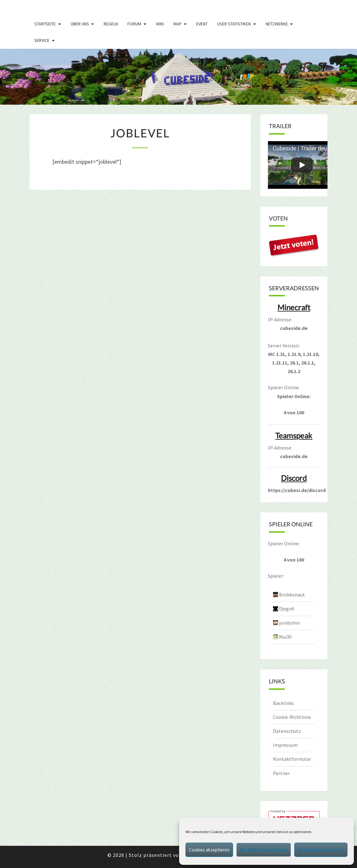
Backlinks (283, 703)
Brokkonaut (292, 595)
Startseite (45, 24)
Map (178, 24)
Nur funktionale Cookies (264, 850)
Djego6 (287, 608)
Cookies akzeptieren (209, 850)
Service (42, 40)
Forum (134, 24)
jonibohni (289, 623)
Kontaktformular (292, 759)
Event (202, 24)
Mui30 (285, 637)
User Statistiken (234, 24)
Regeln (111, 24)
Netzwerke (277, 24)
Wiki (160, 24)
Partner (281, 773)
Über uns (80, 24)
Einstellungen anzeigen (321, 850)
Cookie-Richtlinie (292, 717)
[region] (178, 77)
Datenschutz (287, 731)
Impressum (285, 745)
